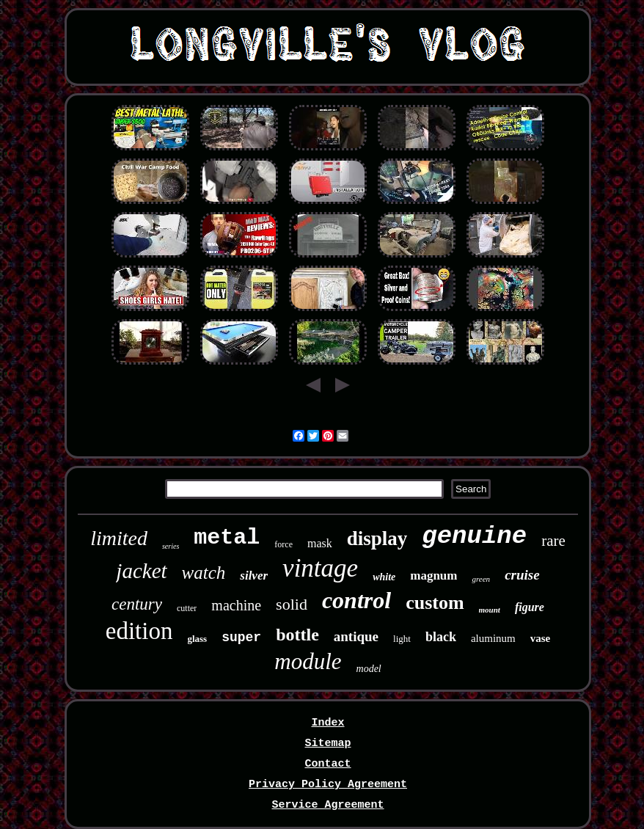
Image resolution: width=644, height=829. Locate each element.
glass (197, 639)
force (283, 544)
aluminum (493, 638)
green (481, 579)
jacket (141, 571)
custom (435, 603)
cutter (187, 608)
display (377, 538)
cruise (522, 575)
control (356, 600)
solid (292, 604)
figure (530, 607)
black (441, 637)
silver (254, 576)
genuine (474, 536)
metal (227, 538)
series (171, 546)
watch (204, 573)
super (241, 638)
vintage (320, 568)
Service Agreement (328, 805)
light (402, 639)
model (369, 669)
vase (541, 638)
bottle (297, 635)
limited (119, 538)
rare (553, 541)
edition (139, 631)
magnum (433, 576)
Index (328, 723)
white (384, 577)
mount (490, 610)
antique (356, 636)
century (137, 604)
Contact (328, 764)
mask (320, 543)
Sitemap (328, 744)
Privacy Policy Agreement (328, 785)
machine (236, 605)
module (308, 661)
